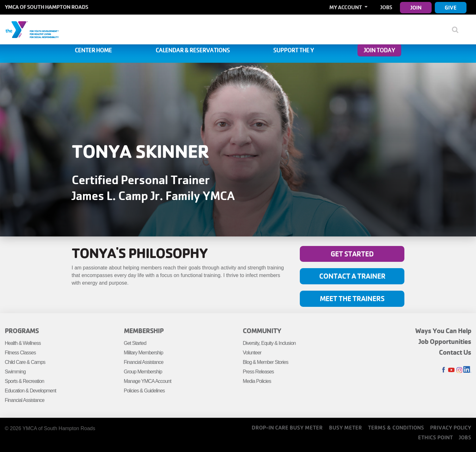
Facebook (444, 370)
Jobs (386, 7)
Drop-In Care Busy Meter (287, 427)
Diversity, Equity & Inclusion (269, 343)
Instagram (459, 370)
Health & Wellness (23, 343)
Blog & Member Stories (266, 362)
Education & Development (30, 391)
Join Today (379, 50)
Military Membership (144, 353)
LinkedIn (467, 370)
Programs (22, 331)
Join (416, 7)
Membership (144, 331)
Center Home (93, 50)
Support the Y (293, 50)
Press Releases (258, 372)
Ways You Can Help (443, 331)
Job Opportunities (445, 341)
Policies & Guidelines (144, 391)
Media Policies (257, 381)
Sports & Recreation (24, 381)
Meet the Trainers (352, 298)
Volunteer (252, 353)
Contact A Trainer (352, 276)
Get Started (352, 254)
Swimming (15, 372)
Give (451, 7)
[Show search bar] (458, 29)
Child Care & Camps (25, 362)
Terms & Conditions (396, 427)
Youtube (451, 370)
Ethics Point (435, 437)
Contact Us (455, 352)
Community (262, 331)
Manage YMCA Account (148, 381)
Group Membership (143, 372)
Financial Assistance (25, 400)
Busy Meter (345, 427)
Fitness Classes (20, 353)
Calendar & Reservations (193, 50)
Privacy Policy (451, 427)
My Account (346, 7)
